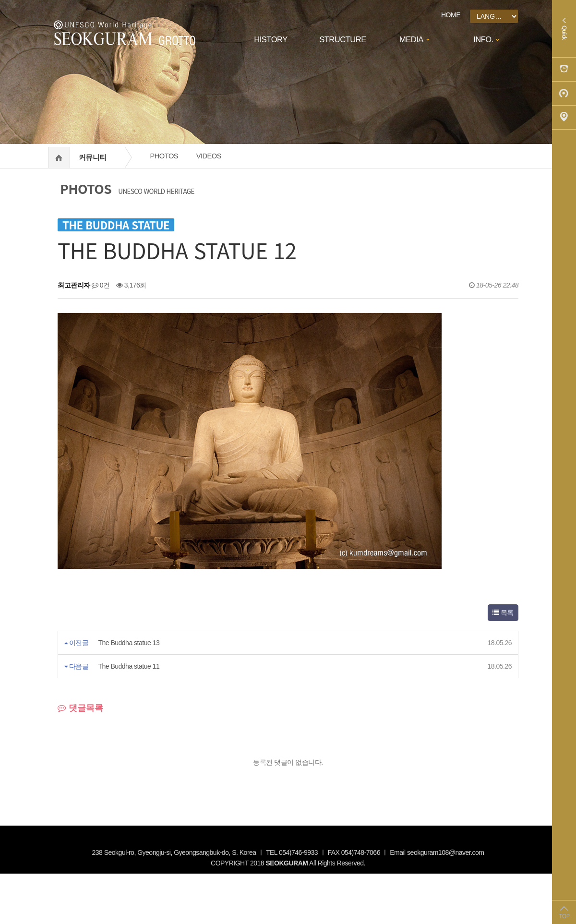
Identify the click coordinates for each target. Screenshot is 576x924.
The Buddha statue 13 (129, 643)
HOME (451, 15)
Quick (564, 29)
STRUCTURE (343, 40)
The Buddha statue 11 (129, 666)
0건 (101, 285)
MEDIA (411, 40)
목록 (503, 612)
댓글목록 (80, 708)
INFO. (483, 40)
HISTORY (270, 40)
